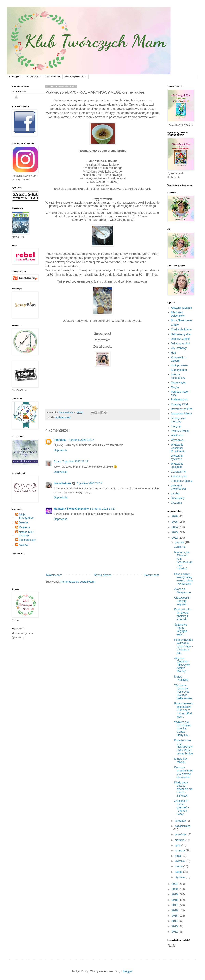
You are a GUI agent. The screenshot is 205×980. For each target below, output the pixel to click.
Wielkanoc (177, 435)
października (183, 826)
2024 (175, 527)
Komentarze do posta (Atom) (78, 582)
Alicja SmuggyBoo (26, 516)
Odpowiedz (60, 450)
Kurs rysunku (179, 370)
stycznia (180, 877)
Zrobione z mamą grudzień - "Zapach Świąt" (182, 807)
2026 (175, 516)
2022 (175, 538)
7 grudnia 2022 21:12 (75, 461)
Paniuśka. (60, 440)
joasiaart (24, 545)
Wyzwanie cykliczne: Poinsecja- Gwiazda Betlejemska (183, 692)
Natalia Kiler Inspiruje (26, 534)
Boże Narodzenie (181, 320)
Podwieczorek (63, 417)
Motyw (175, 387)
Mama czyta (178, 383)
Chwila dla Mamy (181, 329)
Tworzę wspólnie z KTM (76, 77)
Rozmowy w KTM (181, 409)
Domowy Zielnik (180, 339)
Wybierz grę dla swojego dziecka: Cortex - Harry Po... (183, 729)
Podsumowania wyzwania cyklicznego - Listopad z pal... (184, 646)
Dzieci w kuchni (180, 343)
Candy (175, 325)
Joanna (23, 522)
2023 (175, 532)
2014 (175, 921)
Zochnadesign (27, 540)
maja (178, 856)
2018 (175, 900)
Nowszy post (54, 575)
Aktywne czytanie (181, 308)
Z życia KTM (178, 472)
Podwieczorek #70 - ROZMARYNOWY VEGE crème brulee (183, 747)
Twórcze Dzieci (180, 431)
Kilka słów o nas (53, 77)
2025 (175, 522)
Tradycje (176, 426)
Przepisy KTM (179, 404)
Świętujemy (178, 498)
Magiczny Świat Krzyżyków (71, 509)
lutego (179, 872)
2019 (175, 894)
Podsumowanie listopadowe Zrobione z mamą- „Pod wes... (184, 710)
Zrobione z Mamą (182, 481)
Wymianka (177, 440)
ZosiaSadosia (62, 483)
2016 (175, 910)
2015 (175, 916)
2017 (175, 905)
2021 (175, 884)
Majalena (24, 527)
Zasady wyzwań (34, 77)
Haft (173, 353)
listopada (181, 821)
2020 (175, 889)
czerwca (180, 851)
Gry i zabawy (179, 348)
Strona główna (16, 77)
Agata (57, 461)
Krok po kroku (179, 365)
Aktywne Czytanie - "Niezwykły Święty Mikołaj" (182, 665)
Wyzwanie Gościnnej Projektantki (178, 448)
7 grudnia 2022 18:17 (81, 440)
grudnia (180, 542)
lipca (178, 845)
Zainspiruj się (179, 476)
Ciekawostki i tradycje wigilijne (182, 601)
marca (179, 866)
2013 (175, 926)
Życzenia (176, 503)
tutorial (175, 493)
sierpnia (180, 840)
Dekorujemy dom (181, 334)
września (181, 834)
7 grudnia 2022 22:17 (89, 483)
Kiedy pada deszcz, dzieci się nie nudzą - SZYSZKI (183, 789)
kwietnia (180, 861)
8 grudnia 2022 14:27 (103, 509)
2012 (175, 932)
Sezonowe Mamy (181, 414)
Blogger (127, 971)
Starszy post (151, 575)
